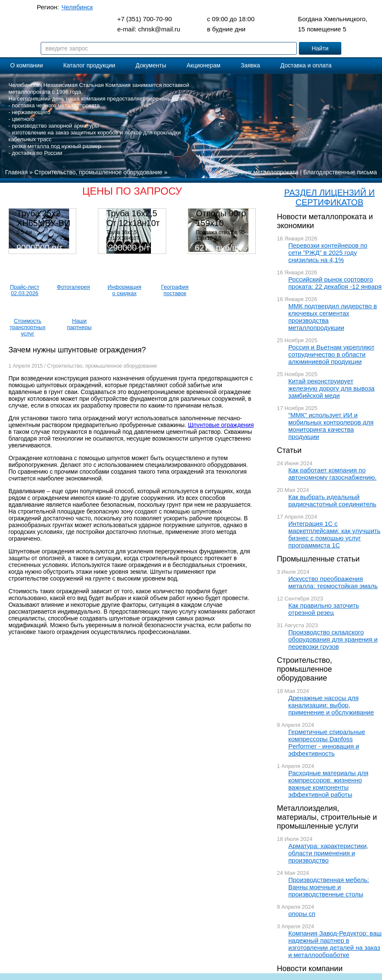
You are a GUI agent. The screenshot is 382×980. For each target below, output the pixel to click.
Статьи (289, 450)
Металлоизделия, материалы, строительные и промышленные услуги (327, 817)
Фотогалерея (73, 287)
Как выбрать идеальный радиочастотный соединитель (332, 500)
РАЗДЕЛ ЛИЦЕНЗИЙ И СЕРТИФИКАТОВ (329, 197)
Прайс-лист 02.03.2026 (24, 290)
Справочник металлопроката (259, 172)
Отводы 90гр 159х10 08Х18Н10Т (221, 223)
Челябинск (77, 7)
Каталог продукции (89, 65)
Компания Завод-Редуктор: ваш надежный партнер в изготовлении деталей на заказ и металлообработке (335, 944)
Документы (151, 65)
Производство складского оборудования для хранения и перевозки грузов (333, 639)
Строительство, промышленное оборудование (304, 669)
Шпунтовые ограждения (221, 425)
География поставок (175, 290)
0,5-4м (24, 232)
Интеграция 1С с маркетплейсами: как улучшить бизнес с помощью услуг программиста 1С (334, 534)
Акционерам (204, 65)
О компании (26, 65)
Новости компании (310, 969)
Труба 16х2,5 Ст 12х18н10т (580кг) (133, 223)
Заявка (250, 65)
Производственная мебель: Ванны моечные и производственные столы (329, 887)
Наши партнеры (79, 324)
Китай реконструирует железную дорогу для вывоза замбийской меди (331, 388)
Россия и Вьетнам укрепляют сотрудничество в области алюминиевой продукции (331, 354)
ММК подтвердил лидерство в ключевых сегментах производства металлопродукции (333, 317)
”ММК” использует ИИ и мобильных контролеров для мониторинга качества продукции (331, 426)
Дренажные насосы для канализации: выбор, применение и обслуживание (331, 705)
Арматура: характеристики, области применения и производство (328, 853)
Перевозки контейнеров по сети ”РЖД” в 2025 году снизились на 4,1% (328, 253)
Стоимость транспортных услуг (28, 327)
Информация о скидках (125, 290)
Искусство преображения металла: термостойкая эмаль (333, 582)
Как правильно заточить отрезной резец (324, 609)
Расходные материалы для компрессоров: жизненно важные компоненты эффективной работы (328, 784)
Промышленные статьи (318, 559)
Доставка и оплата (306, 65)
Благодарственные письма (340, 172)
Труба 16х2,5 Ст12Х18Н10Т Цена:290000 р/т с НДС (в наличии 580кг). (134, 241)
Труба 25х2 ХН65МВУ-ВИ (43, 218)
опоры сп (302, 914)
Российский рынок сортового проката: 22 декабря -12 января (335, 283)
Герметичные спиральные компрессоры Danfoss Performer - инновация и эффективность (327, 743)
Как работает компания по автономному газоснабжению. (332, 474)
